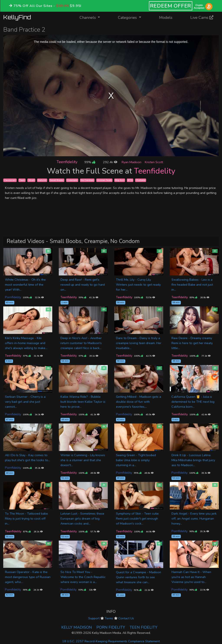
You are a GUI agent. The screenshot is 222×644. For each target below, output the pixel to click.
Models (166, 18)
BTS (130, 180)
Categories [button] (128, 18)
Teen (22, 180)
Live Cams (202, 18)
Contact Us (126, 618)
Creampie (72, 180)
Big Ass (120, 180)
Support (94, 618)
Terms (109, 618)
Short (31, 180)
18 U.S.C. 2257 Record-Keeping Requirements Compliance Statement (111, 641)
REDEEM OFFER (171, 6)
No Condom (87, 180)
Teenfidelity (67, 162)
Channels (92, 17)
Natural (42, 180)
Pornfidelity (13, 297)
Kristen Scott (154, 162)
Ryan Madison (131, 162)
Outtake (141, 180)
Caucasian (10, 180)
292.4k (110, 162)
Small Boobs (57, 180)
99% (90, 162)
